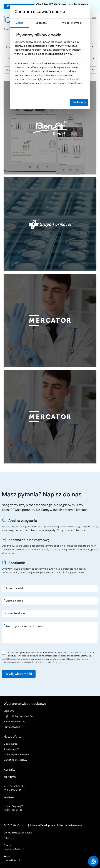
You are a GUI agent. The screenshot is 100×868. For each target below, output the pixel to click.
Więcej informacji (72, 23)
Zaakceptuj (79, 102)
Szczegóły (42, 23)
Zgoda (20, 23)
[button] (93, 861)
